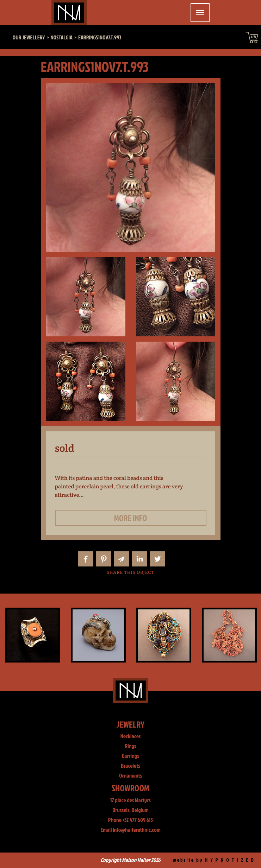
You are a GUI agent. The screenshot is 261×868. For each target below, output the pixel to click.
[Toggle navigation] (200, 13)
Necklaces (131, 736)
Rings (130, 746)
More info (131, 518)
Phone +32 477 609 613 (130, 820)
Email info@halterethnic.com (130, 830)
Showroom (130, 788)
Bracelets (130, 766)
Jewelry (130, 724)
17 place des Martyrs (130, 800)
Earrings (130, 756)
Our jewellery (29, 38)
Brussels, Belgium (130, 810)
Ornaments (130, 776)
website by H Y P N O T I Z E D (214, 860)
